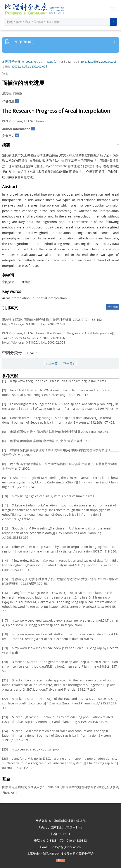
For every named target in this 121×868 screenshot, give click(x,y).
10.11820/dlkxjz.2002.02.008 (99, 62)
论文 (5, 73)
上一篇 (52, 363)
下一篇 (69, 363)
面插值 (26, 282)
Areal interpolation (16, 298)
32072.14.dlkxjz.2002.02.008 (29, 67)
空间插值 (8, 282)
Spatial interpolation (52, 298)
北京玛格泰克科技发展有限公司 (60, 854)
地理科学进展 (11, 62)
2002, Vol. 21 (34, 62)
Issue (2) (52, 62)
